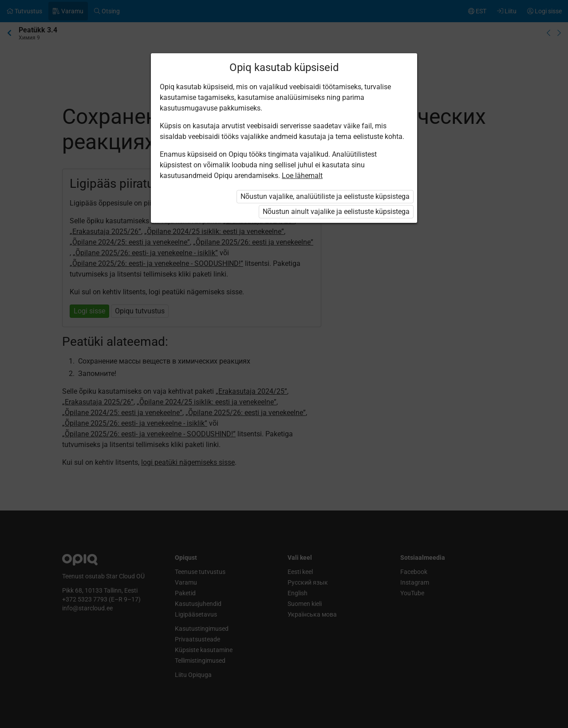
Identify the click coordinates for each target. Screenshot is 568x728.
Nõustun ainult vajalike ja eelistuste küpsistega (336, 212)
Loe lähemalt (302, 176)
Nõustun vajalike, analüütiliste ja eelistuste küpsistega (325, 196)
